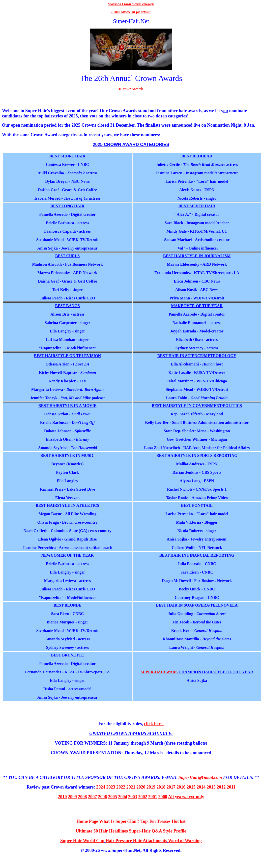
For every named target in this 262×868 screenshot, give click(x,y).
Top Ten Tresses (155, 821)
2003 (133, 797)
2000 (163, 797)
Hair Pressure (119, 841)
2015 (191, 787)
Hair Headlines (114, 831)
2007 (92, 797)
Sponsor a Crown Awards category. (131, 4)
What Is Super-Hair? (119, 821)
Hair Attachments (150, 841)
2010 (62, 797)
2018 (161, 787)
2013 (211, 787)
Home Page (87, 821)
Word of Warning (185, 841)
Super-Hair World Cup (82, 841)
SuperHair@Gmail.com (200, 777)
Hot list (179, 821)
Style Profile (175, 831)
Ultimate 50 (87, 831)
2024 (101, 787)
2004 (123, 797)
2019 (151, 787)
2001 (153, 797)
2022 (121, 787)
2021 (131, 787)
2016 (181, 787)
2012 (221, 787)
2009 (72, 797)
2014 (201, 787)
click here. (154, 724)
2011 (231, 787)
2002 (143, 797)
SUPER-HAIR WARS (159, 672)
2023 (111, 787)
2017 (171, 787)
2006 (103, 797)
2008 (83, 797)
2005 (113, 797)
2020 (141, 787)
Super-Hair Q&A (145, 831)
